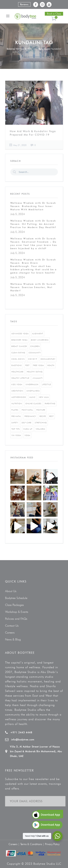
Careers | (14, 844)
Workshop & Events (17, 612)
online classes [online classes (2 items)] (33, 404)
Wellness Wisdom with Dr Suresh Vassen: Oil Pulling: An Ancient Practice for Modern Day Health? (33, 224)
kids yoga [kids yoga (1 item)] (17, 384)
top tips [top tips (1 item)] (16, 429)
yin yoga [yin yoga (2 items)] (16, 435)
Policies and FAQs (16, 619)
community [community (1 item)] (35, 353)
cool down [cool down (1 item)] (18, 359)
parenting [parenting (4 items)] (50, 404)
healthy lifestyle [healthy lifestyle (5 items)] (20, 378)
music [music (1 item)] (32, 397)
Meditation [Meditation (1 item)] (17, 391)
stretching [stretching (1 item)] (41, 423)
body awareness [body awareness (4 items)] (40, 340)
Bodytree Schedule (16, 598)
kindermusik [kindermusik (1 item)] (32, 384)
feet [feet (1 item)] (27, 365)
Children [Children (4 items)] (35, 346)
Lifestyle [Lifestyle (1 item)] (47, 384)
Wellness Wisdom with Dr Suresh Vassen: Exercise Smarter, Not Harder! (33, 287)
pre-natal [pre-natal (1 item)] (16, 416)
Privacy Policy (52, 844)
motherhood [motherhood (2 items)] (19, 397)
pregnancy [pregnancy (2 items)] (30, 416)
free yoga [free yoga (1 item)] (38, 365)
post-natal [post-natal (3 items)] (27, 410)
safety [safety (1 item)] (15, 423)
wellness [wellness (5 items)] (40, 429)
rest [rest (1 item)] (51, 416)
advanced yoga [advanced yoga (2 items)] (20, 334)
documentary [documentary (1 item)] (48, 359)
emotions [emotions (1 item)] (17, 365)
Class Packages (14, 605)
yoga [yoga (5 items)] (27, 435)
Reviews (24, 4)
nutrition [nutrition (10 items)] (17, 404)
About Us (11, 591)
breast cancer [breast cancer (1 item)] (19, 346)
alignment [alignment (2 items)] (38, 334)
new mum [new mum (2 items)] (44, 397)
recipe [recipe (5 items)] (43, 416)
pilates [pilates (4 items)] (15, 410)
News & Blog (13, 639)
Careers (10, 633)
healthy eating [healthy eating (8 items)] (35, 372)
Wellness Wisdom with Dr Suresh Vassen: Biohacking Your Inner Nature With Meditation (33, 206)
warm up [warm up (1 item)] (28, 429)
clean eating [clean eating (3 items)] (18, 353)
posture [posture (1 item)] (41, 410)
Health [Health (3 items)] (51, 365)
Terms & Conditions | (33, 844)
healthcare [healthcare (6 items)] (17, 372)
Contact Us (12, 626)
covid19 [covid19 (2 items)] (33, 359)
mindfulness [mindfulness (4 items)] (33, 391)
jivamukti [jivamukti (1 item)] (38, 378)
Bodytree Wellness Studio (19, 49)
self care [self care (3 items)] (26, 423)
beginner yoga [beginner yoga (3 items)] (19, 340)
